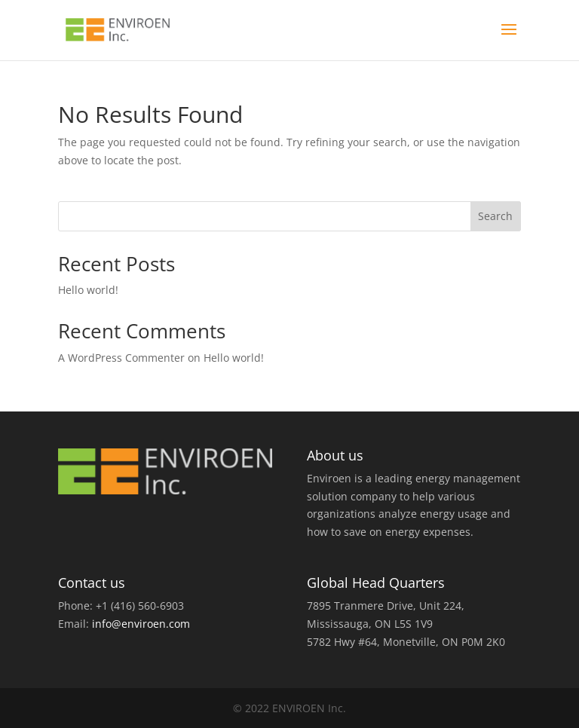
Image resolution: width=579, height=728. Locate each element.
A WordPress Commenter (121, 358)
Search (495, 216)
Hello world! (88, 290)
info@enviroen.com (141, 624)
